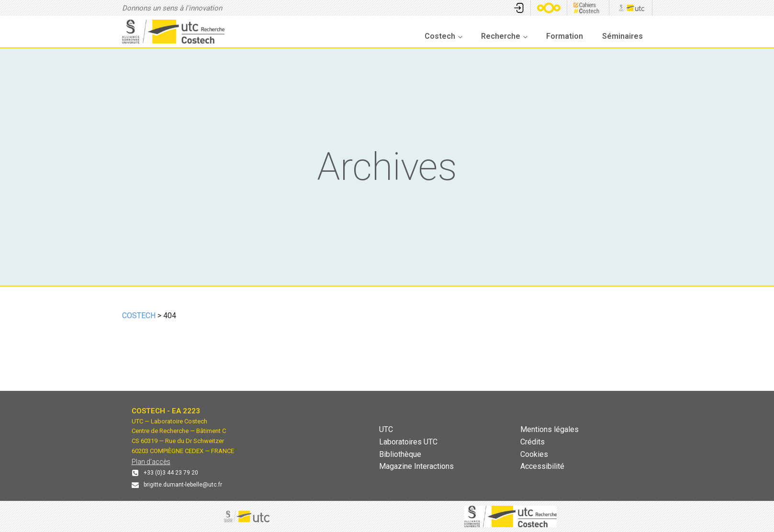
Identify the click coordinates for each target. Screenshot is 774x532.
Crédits (533, 442)
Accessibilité (542, 466)
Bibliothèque (400, 454)
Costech (440, 36)
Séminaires (623, 36)
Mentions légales (550, 429)
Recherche (501, 36)
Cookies (534, 454)
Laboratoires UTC (408, 442)
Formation (565, 36)
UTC (386, 429)
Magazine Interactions (416, 466)
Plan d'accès (151, 462)
